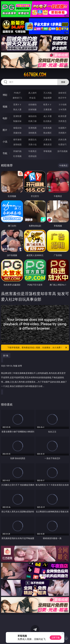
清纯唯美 (32, 133)
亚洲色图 (32, 128)
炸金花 (32, 98)
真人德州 (32, 93)
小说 (5, 142)
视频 (5, 107)
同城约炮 (17, 151)
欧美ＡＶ (47, 104)
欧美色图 (47, 128)
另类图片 (62, 133)
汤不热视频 (62, 151)
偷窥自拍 (17, 128)
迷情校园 (17, 144)
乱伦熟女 (47, 121)
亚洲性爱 (17, 116)
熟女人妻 (17, 109)
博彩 (5, 95)
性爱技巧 (62, 144)
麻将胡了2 (17, 98)
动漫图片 (62, 128)
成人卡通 (47, 116)
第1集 (6, 355)
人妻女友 (47, 139)
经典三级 (32, 121)
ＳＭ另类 (62, 109)
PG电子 (17, 93)
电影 (5, 118)
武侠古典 (62, 139)
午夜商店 (32, 151)
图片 (5, 130)
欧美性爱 (62, 116)
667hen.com (35, 75)
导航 (5, 153)
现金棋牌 (47, 98)
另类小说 (32, 144)
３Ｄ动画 (62, 104)
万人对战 (47, 93)
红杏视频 (17, 156)
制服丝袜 (17, 121)
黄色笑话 (47, 144)
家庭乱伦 (32, 139)
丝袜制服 (32, 109)
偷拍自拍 (32, 116)
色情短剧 (32, 156)
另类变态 (62, 121)
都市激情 (17, 139)
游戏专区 (62, 93)
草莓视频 (47, 151)
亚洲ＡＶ (17, 104)
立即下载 (56, 638)
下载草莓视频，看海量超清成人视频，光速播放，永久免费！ (37, 348)
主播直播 (47, 109)
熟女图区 (47, 133)
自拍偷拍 (32, 104)
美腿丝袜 (17, 133)
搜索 (63, 82)
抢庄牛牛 (62, 98)
